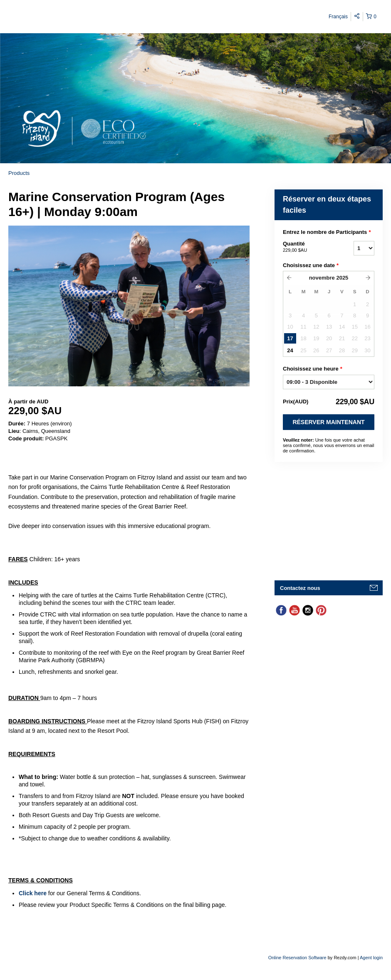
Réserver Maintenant (328, 422)
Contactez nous (300, 588)
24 (290, 350)
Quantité (308, 247)
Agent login (371, 958)
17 (290, 338)
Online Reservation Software (297, 958)
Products (19, 173)
